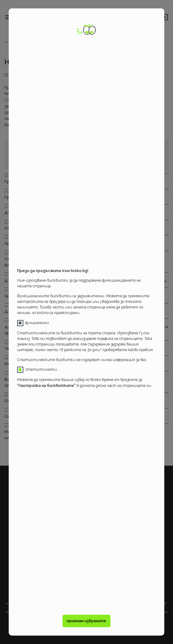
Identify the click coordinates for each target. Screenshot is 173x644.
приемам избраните (86, 621)
